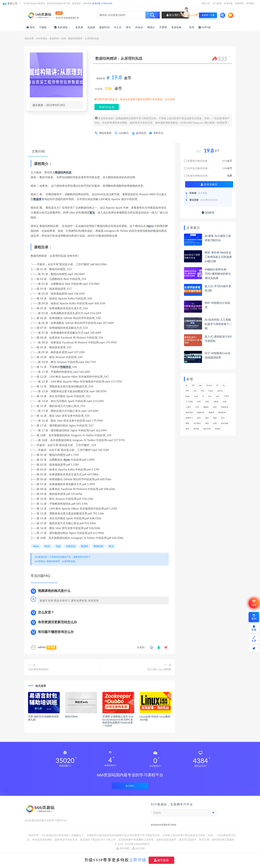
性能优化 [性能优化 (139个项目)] (225, 407)
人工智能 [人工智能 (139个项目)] (189, 402)
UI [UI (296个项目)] (203, 396)
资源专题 (228, 3)
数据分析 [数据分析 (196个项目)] (201, 412)
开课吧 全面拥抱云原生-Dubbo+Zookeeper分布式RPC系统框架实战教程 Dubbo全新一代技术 (118, 721)
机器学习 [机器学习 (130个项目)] (189, 418)
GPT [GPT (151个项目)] (187, 391)
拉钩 (64, 38)
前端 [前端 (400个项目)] (207, 402)
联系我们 (251, 3)
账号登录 (161, 860)
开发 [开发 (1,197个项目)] (197, 407)
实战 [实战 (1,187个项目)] (225, 402)
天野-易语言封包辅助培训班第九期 (43, 718)
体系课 (79, 27)
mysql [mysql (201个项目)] (211, 391)
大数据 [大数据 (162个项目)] (216, 402)
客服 (254, 628)
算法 (92, 212)
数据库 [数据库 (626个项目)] (211, 412)
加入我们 (173, 15)
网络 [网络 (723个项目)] (187, 423)
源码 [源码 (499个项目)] (207, 418)
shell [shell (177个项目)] (196, 396)
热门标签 (217, 3)
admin (42, 647)
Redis (67, 460)
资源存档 (239, 3)
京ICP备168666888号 (137, 844)
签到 (254, 617)
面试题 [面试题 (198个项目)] (196, 429)
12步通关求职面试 (38, 669)
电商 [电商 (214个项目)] (215, 418)
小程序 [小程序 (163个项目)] (188, 407)
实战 (69, 172)
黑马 (128, 27)
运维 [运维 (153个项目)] (215, 423)
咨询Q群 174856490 (102, 3)
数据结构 (60, 172)
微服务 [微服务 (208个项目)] (206, 407)
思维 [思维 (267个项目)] (215, 407)
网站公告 (206, 3)
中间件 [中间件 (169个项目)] (226, 396)
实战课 (91, 27)
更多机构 (176, 27)
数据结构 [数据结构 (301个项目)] (222, 412)
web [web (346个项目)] (217, 396)
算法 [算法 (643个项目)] (223, 418)
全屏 (254, 639)
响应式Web (71, 716)
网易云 (151, 27)
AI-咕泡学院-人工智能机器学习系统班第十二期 (218, 324)
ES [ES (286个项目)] (217, 385)
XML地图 (123, 848)
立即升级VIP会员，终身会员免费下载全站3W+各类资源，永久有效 (136, 99)
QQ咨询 (208, 212)
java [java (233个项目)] (195, 391)
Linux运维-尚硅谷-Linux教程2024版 (155, 718)
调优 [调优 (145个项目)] (207, 423)
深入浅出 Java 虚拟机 (159, 669)
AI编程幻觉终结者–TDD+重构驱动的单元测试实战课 (218, 274)
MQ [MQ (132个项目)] (202, 391)
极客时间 (104, 27)
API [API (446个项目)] (193, 385)
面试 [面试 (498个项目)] (187, 429)
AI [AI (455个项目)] (187, 385)
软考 (192, 27)
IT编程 (43, 27)
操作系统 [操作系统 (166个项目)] (189, 412)
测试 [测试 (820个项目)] (199, 418)
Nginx (150, 226)
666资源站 (42, 38)
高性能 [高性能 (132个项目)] (218, 429)
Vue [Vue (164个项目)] (210, 396)
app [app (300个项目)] (200, 385)
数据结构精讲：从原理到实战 (61, 561)
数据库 (37, 199)
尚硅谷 (139, 27)
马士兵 (118, 27)
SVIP (254, 603)
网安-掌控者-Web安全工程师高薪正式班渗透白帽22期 (218, 257)
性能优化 (66, 367)
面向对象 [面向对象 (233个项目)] (225, 423)
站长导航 (138, 848)
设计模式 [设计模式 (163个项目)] (197, 423)
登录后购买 (209, 184)
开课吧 (163, 27)
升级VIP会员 (107, 107)
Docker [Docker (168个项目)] (209, 385)
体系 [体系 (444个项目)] (199, 402)
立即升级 (138, 860)
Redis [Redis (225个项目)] (188, 396)
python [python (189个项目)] (220, 391)
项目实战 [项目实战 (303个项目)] (207, 429)
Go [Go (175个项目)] (224, 385)
